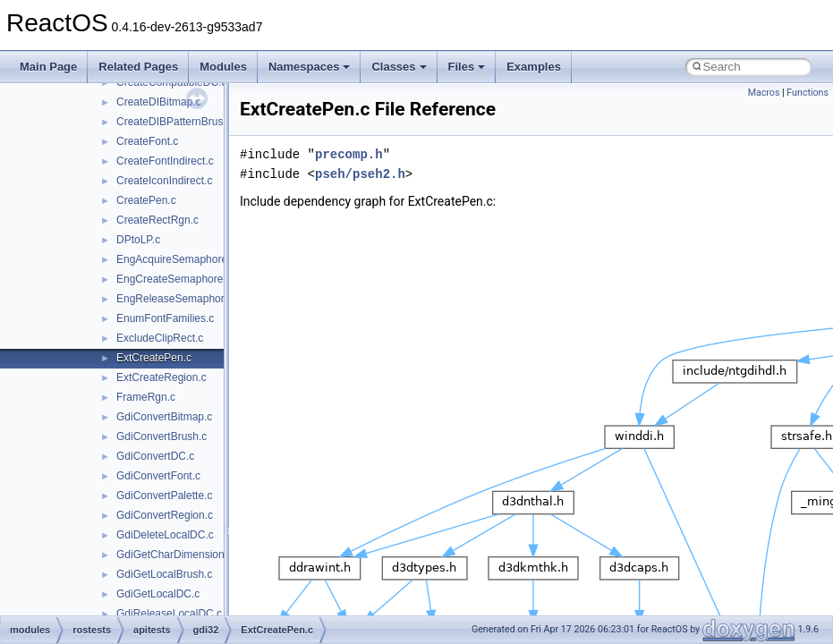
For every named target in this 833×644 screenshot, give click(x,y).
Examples (534, 67)
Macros (764, 93)
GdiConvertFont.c (158, 476)
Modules (223, 67)
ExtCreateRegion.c (161, 377)
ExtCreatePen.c (154, 358)
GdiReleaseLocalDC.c (169, 614)
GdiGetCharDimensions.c (177, 555)
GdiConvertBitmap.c (164, 417)
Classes (399, 67)
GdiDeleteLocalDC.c (165, 535)
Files (467, 67)
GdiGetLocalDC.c (158, 594)
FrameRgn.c (146, 397)
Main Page (48, 67)
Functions (807, 93)
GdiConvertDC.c (155, 456)
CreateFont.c (147, 141)
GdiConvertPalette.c (164, 496)
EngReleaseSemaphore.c (178, 299)
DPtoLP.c (138, 240)
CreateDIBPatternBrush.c (177, 122)
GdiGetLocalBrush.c (164, 574)
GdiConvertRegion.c (165, 515)
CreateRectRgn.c (157, 220)
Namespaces (310, 67)
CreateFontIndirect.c (165, 161)
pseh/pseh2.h (360, 174)
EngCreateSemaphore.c (174, 279)
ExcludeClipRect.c (160, 338)
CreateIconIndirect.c (164, 181)
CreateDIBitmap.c (159, 102)
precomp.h (349, 154)
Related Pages (138, 67)
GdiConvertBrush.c (161, 436)
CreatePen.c (146, 200)
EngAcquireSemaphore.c (176, 259)
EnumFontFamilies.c (165, 318)
